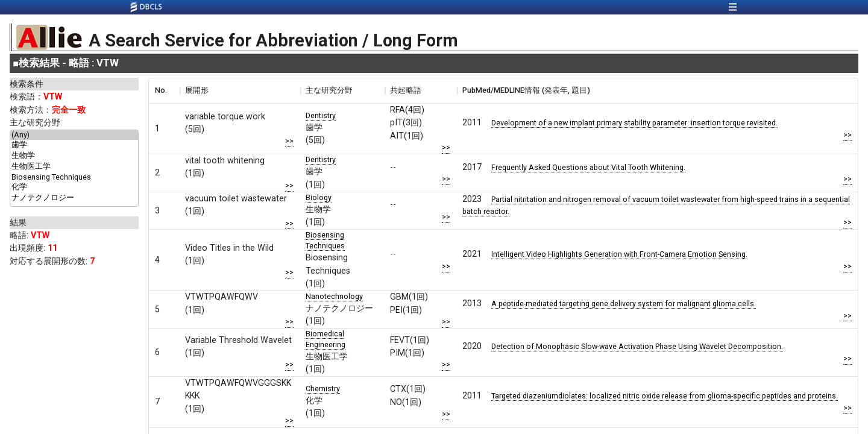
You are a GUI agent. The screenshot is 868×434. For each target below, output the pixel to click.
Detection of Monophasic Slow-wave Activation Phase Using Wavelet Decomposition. (637, 346)
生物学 (74, 156)
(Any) (74, 135)
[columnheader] (164, 90)
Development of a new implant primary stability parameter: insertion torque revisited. (634, 123)
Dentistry (321, 115)
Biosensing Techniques (74, 177)
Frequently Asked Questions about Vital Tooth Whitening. (588, 167)
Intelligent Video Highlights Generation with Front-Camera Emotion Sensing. (619, 254)
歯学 (74, 145)
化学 (74, 187)
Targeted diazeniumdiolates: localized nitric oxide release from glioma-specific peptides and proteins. (665, 396)
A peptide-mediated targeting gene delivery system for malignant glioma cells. (624, 303)
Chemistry (323, 388)
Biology (319, 197)
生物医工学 (74, 167)
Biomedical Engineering (325, 339)
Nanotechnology (334, 296)
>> (289, 141)
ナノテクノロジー (74, 198)
